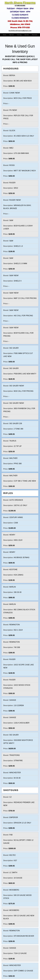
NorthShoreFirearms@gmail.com (20, 31)
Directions (35, 35)
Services (27, 35)
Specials (12, 35)
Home (5, 35)
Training (19, 35)
